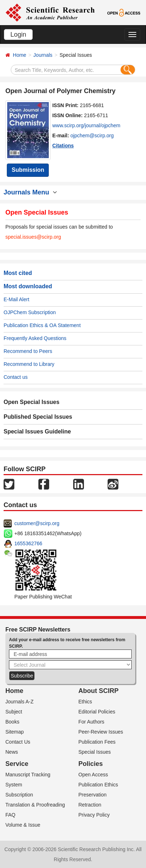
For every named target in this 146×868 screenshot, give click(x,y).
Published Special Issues (38, 417)
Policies (91, 764)
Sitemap (15, 732)
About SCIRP (99, 691)
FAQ (10, 815)
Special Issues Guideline (37, 431)
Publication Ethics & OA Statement (42, 325)
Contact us (16, 377)
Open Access (93, 775)
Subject (14, 712)
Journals (43, 55)
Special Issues (95, 752)
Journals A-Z (20, 702)
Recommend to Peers (28, 351)
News (12, 752)
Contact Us (18, 742)
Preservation (93, 795)
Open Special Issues (32, 402)
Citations (63, 146)
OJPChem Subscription (30, 312)
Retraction (90, 805)
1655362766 (28, 543)
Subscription (19, 795)
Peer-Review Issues (101, 732)
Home (20, 55)
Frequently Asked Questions (35, 338)
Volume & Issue (23, 825)
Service (17, 764)
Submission (28, 170)
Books (12, 722)
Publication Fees (97, 742)
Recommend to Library (29, 364)
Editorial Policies (97, 712)
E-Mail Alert (17, 299)
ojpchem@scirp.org (92, 136)
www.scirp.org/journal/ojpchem (86, 125)
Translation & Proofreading (35, 805)
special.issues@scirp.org (33, 237)
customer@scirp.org (37, 523)
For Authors (91, 722)
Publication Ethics (98, 785)
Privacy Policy (94, 815)
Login (18, 35)
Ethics (85, 702)
